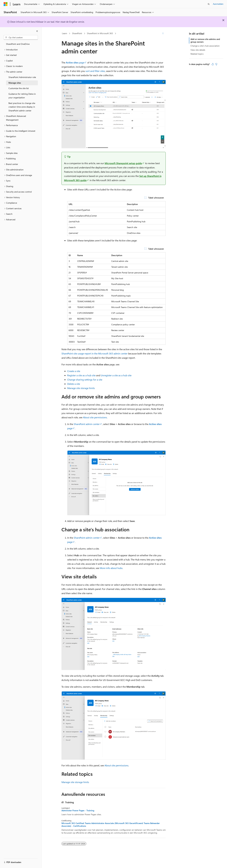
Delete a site (74, 384)
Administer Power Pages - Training (78, 810)
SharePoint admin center (87, 424)
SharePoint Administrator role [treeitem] (22, 77)
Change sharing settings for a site (85, 380)
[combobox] (21, 37)
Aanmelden (218, 4)
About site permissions (95, 417)
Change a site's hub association (205, 46)
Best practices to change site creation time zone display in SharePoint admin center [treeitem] (22, 107)
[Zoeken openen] (209, 4)
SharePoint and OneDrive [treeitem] (18, 44)
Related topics (197, 54)
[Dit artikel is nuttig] (213, 64)
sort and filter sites (95, 71)
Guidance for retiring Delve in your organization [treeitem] (22, 96)
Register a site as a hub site (81, 375)
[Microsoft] (6, 4)
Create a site (74, 371)
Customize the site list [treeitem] (19, 88)
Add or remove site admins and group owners (205, 40)
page (75, 62)
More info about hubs (111, 568)
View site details (198, 50)
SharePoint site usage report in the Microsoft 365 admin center (94, 353)
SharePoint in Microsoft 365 (100, 33)
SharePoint (77, 33)
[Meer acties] (163, 34)
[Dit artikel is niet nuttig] (216, 64)
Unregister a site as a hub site (116, 375)
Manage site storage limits (81, 388)
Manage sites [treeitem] (15, 83)
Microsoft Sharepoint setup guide (123, 163)
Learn (65, 33)
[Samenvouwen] (37, 31)
